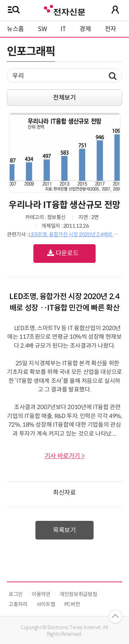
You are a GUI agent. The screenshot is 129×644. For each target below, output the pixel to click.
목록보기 (64, 530)
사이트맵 (46, 604)
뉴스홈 (15, 29)
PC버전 (72, 604)
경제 (85, 29)
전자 (111, 29)
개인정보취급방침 (78, 594)
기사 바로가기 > (65, 456)
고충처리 (18, 604)
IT (63, 29)
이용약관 (41, 594)
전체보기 (64, 98)
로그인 (16, 594)
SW (42, 29)
